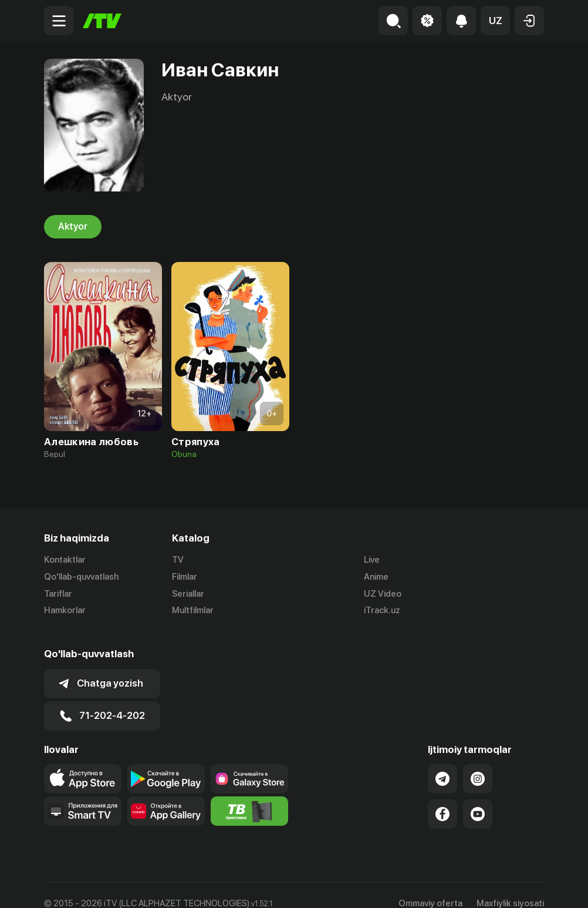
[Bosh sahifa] (102, 21)
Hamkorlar (65, 611)
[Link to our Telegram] (442, 762)
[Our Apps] (83, 794)
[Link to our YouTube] (478, 797)
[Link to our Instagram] (478, 762)
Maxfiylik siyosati (510, 886)
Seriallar (188, 594)
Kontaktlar (65, 560)
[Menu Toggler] (59, 21)
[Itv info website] (249, 794)
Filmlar (185, 577)
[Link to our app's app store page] (83, 762)
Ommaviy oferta (430, 886)
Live (372, 560)
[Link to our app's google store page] (166, 762)
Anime (376, 577)
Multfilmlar (193, 611)
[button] (495, 21)
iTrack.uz (382, 611)
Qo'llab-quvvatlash (81, 577)
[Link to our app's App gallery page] (166, 794)
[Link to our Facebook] (442, 797)
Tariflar (58, 594)
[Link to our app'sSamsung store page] (249, 762)
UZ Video (383, 594)
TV (178, 560)
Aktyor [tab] (73, 227)
